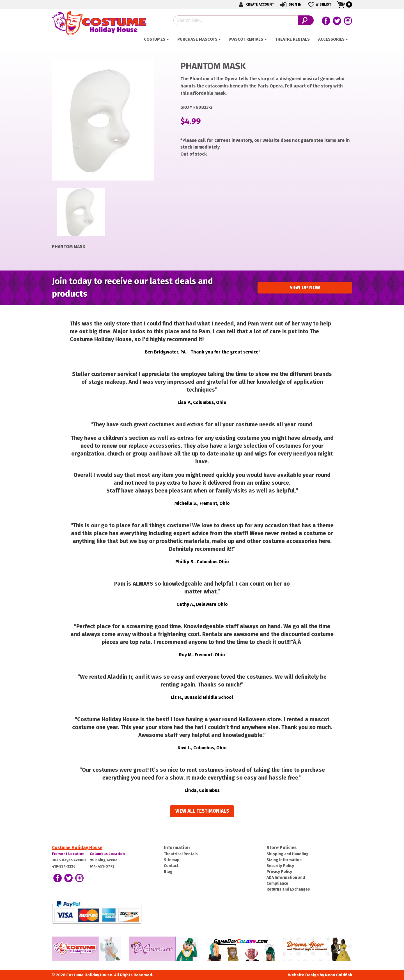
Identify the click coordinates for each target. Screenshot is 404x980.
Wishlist (319, 5)
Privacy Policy (279, 872)
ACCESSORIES (331, 39)
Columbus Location (107, 854)
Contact (171, 866)
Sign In (291, 5)
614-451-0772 (102, 866)
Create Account (255, 5)
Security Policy (280, 866)
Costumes (155, 39)
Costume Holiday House (77, 848)
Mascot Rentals (246, 39)
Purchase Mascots (197, 39)
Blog (168, 872)
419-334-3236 (64, 866)
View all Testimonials (202, 811)
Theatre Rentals (292, 39)
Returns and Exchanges (288, 889)
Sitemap (172, 860)
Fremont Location (68, 854)
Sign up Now (305, 288)
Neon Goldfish (338, 975)
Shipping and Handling (288, 854)
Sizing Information (284, 860)
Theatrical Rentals (181, 854)
